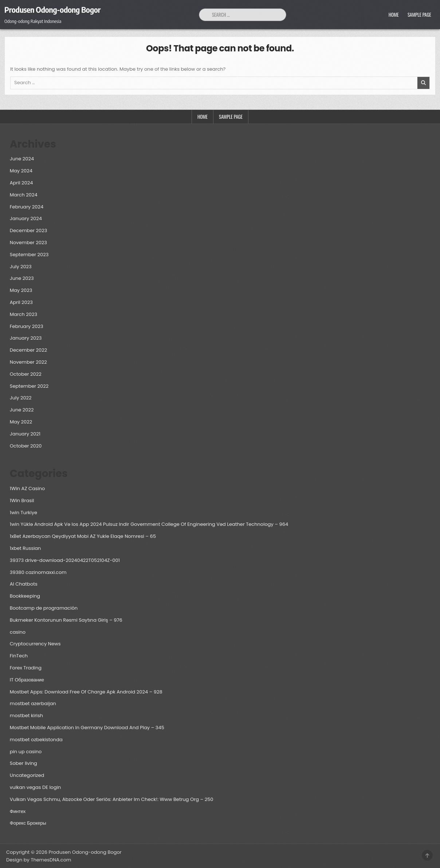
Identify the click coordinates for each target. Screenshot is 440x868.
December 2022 (28, 350)
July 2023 (21, 267)
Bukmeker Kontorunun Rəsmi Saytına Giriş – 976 (66, 620)
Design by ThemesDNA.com (39, 860)
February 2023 (27, 326)
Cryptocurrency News (35, 644)
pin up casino (26, 752)
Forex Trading (26, 668)
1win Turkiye (23, 513)
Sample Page (419, 15)
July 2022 (21, 398)
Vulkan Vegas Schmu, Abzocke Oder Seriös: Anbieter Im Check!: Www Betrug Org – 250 (112, 799)
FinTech (19, 656)
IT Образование (27, 680)
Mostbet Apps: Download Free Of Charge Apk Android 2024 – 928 (86, 692)
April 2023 (21, 302)
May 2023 (21, 290)
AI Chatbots (24, 584)
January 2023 (26, 338)
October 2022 (26, 374)
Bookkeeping (25, 596)
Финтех (18, 811)
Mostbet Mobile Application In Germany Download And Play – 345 (87, 728)
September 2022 (29, 386)
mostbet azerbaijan (33, 703)
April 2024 (21, 183)
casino (18, 632)
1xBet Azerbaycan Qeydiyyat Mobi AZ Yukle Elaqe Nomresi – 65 (83, 536)
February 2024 (27, 207)
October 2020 (26, 446)
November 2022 (28, 362)
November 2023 (28, 243)
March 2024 (24, 195)
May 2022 (21, 422)
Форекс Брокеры (28, 823)
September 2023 (29, 255)
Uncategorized (27, 775)
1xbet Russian (25, 548)
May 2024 (21, 171)
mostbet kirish (26, 715)
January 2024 (26, 218)
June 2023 (22, 278)
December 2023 (29, 230)
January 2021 (25, 434)
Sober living (23, 763)
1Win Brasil (22, 501)
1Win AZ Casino (27, 488)
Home (394, 15)
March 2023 (23, 314)
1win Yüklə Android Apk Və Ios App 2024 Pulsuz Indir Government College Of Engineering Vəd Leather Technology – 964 (149, 524)
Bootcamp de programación (44, 608)
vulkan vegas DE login (35, 787)
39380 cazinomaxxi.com (38, 572)
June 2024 (22, 159)
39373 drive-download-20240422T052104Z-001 (65, 560)
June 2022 (22, 410)
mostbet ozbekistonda (36, 740)
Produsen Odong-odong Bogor (52, 9)
